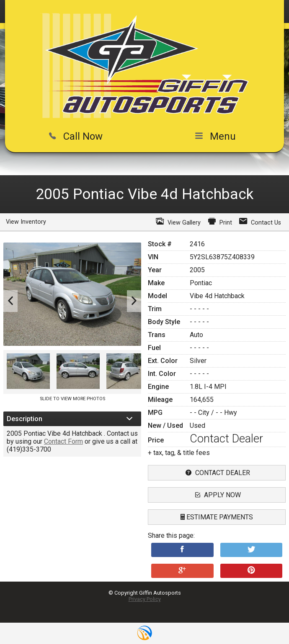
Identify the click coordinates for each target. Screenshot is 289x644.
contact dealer (217, 473)
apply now (217, 495)
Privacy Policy (145, 599)
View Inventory (26, 222)
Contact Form (63, 441)
